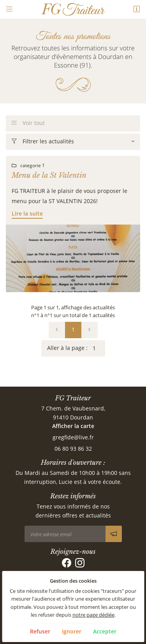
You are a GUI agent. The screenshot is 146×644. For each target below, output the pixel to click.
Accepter (105, 631)
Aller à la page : (76, 348)
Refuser (40, 631)
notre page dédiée (93, 615)
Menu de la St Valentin (49, 175)
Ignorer (72, 631)
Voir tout (28, 123)
